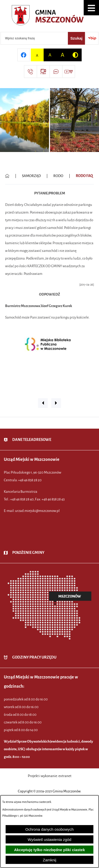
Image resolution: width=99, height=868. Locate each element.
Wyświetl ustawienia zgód (50, 840)
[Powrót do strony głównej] (7, 176)
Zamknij (50, 860)
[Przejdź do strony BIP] (92, 38)
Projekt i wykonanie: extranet (50, 776)
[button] (91, 8)
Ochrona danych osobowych (49, 829)
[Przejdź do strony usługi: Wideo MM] (69, 72)
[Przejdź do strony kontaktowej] (30, 72)
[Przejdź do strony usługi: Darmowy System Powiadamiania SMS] (56, 72)
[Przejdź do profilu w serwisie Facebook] (24, 55)
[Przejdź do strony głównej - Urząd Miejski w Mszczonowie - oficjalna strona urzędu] (50, 17)
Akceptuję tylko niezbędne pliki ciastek (49, 850)
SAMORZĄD (31, 176)
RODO (58, 176)
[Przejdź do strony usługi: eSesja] (43, 72)
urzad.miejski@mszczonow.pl (37, 511)
